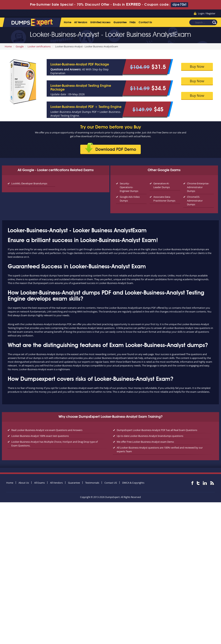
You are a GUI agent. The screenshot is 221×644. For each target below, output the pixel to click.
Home (68, 22)
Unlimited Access (100, 22)
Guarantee (120, 22)
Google (20, 46)
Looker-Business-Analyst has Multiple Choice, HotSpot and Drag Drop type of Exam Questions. (54, 444)
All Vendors (81, 22)
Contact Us (145, 22)
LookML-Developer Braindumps (29, 183)
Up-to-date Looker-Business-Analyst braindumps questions (150, 436)
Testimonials (92, 483)
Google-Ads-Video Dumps (130, 199)
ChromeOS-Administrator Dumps (195, 201)
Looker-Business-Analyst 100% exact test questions (40, 436)
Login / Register (207, 13)
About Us (24, 483)
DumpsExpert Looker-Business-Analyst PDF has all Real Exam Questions (157, 430)
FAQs (133, 22)
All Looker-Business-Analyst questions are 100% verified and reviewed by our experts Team (160, 449)
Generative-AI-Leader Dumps (162, 185)
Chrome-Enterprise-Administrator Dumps (198, 187)
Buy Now (197, 66)
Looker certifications (39, 46)
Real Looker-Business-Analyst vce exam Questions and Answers (47, 430)
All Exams (39, 483)
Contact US (111, 483)
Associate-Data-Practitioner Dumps (164, 199)
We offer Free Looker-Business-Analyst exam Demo (145, 442)
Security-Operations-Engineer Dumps (129, 187)
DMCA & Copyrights (133, 483)
